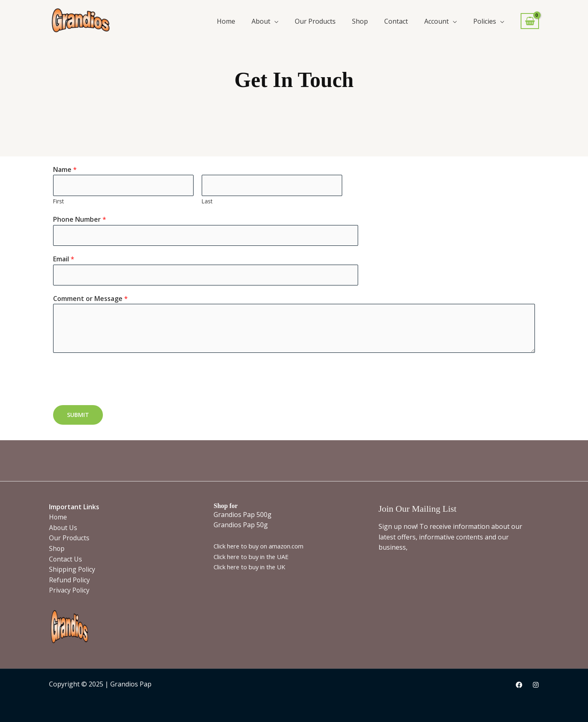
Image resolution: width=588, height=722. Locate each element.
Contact (396, 21)
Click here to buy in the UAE (252, 557)
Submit (78, 416)
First (58, 201)
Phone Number (80, 220)
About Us (63, 528)
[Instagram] (536, 685)
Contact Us (66, 559)
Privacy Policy (69, 590)
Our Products (315, 21)
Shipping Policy (72, 569)
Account (437, 21)
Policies (485, 21)
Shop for (226, 506)
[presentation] (115, 378)
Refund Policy (70, 580)
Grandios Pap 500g (243, 515)
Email (64, 259)
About (261, 21)
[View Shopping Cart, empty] (530, 21)
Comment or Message (90, 299)
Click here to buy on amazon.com (259, 546)
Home (226, 21)
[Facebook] (519, 685)
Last (207, 201)
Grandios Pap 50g (241, 525)
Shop (360, 21)
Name (65, 169)
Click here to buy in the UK (250, 567)
